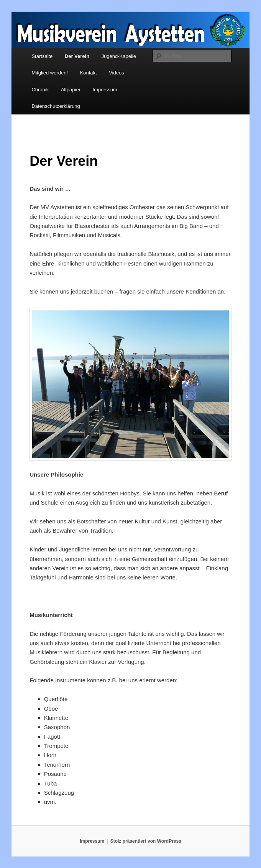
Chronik (40, 90)
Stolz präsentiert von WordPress (146, 841)
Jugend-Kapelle (119, 56)
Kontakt (89, 73)
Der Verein (77, 56)
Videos (117, 73)
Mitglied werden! (50, 73)
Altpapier (71, 90)
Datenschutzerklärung (56, 106)
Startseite (42, 56)
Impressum (105, 90)
